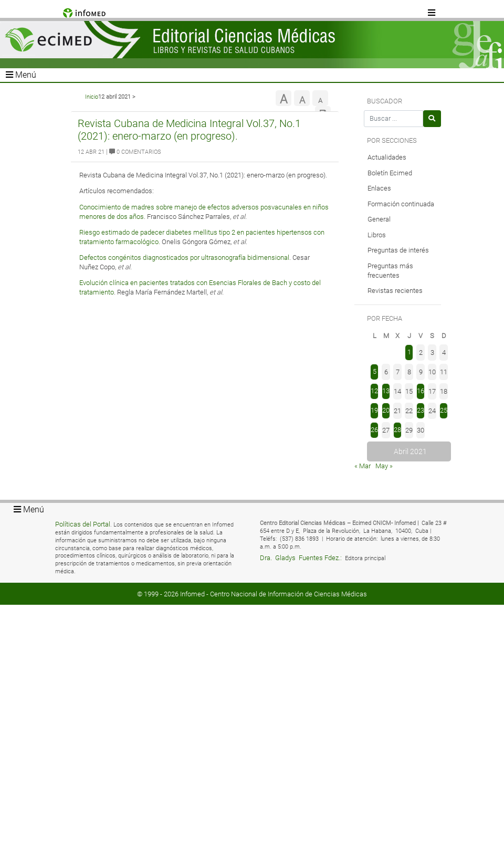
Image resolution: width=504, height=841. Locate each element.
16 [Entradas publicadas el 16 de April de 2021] (421, 391)
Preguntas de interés (398, 250)
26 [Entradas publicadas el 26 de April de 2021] (374, 430)
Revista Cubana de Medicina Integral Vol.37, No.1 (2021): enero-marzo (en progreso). (189, 130)
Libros (377, 235)
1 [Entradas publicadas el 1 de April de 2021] (409, 352)
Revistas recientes (395, 291)
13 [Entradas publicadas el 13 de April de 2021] (386, 391)
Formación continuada (401, 204)
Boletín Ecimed (390, 173)
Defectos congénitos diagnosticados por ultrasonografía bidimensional (184, 257)
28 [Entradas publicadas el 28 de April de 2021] (397, 430)
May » (384, 466)
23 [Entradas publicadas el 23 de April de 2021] (421, 410)
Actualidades (387, 157)
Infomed (192, 594)
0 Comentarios (135, 152)
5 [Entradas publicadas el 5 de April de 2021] (375, 371)
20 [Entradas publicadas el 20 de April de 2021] (386, 410)
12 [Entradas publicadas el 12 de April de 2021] (374, 391)
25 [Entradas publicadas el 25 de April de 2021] (444, 410)
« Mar (363, 466)
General (379, 219)
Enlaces (379, 188)
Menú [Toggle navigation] (21, 75)
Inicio (92, 97)
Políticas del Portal (83, 524)
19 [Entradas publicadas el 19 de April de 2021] (374, 410)
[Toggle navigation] (432, 13)
